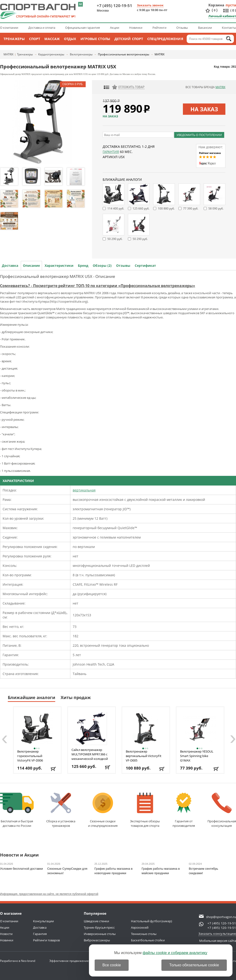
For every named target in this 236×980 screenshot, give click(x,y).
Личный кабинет (222, 16)
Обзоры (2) (102, 266)
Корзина (216, 5)
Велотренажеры (81, 54)
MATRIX (8, 54)
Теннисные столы (144, 934)
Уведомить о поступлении (199, 135)
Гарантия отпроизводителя (184, 810)
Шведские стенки (96, 921)
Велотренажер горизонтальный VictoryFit (30, 756)
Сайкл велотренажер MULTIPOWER (90, 754)
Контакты (229, 28)
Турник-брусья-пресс (99, 927)
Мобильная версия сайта (218, 941)
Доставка (10, 266)
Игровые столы (95, 39)
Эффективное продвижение (73, 961)
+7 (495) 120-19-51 (114, 6)
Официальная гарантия (82, 28)
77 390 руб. (191, 208)
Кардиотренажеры (51, 54)
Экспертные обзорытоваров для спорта (145, 810)
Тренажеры (14, 39)
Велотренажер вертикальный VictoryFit (144, 756)
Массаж (52, 39)
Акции (115, 28)
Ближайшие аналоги (32, 697)
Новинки (136, 28)
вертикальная (84, 490)
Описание (31, 266)
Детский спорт (129, 39)
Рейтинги (159, 28)
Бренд (83, 266)
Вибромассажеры (97, 940)
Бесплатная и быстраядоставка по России (17, 810)
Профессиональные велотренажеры (124, 54)
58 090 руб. (216, 208)
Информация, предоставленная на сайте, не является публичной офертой (49, 894)
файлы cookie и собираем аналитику (175, 953)
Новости (6, 934)
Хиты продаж (76, 697)
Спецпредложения (165, 39)
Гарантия (111, 152)
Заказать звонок (150, 5)
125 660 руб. (141, 208)
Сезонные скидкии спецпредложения (103, 810)
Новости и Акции (19, 855)
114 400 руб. (116, 208)
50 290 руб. (115, 239)
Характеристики (59, 266)
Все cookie (112, 965)
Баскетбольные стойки (148, 940)
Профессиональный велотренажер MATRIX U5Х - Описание (58, 276)
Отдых (70, 39)
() (215, 10)
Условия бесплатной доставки (21, 869)
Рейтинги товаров (46, 940)
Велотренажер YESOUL (197, 756)
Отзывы (182, 28)
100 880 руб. (166, 208)
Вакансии (205, 28)
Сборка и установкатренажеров (61, 810)
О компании (9, 28)
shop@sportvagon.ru (221, 917)
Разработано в (18, 961)
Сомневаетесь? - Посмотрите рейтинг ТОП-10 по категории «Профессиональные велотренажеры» (98, 286)
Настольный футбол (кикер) (152, 921)
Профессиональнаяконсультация (222, 810)
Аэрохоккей (140, 927)
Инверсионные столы (100, 934)
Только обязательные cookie (194, 965)
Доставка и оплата (42, 28)
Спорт (35, 39)
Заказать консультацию (217, 934)
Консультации (43, 921)
